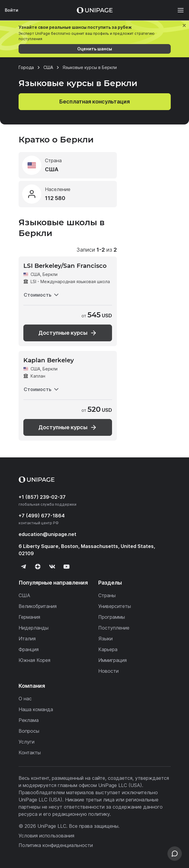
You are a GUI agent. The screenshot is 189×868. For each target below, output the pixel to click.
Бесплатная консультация (94, 102)
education (47, 534)
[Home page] (95, 10)
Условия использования (46, 836)
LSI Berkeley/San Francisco (65, 266)
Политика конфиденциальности (56, 845)
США (35, 274)
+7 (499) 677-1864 (42, 516)
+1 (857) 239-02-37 (42, 497)
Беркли (50, 274)
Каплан (38, 376)
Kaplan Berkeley (49, 360)
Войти (12, 10)
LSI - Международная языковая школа (70, 281)
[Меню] (178, 10)
